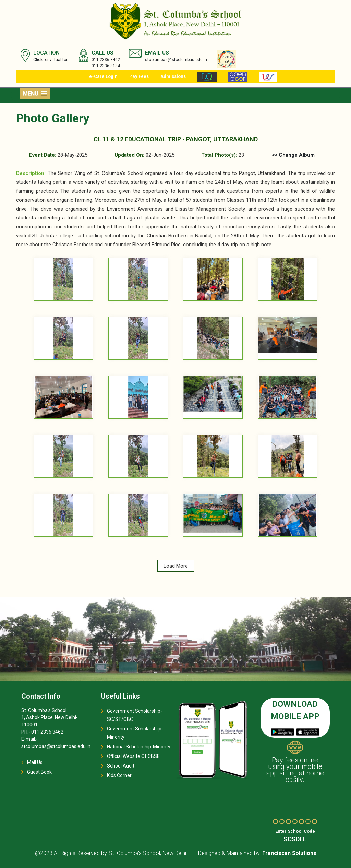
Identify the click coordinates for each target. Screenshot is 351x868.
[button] (35, 93)
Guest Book (39, 772)
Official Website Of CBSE (133, 756)
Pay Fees (139, 76)
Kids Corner (119, 775)
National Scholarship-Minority (139, 747)
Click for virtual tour (52, 60)
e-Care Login (103, 76)
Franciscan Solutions (289, 853)
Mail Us (35, 762)
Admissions (173, 76)
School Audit (121, 766)
